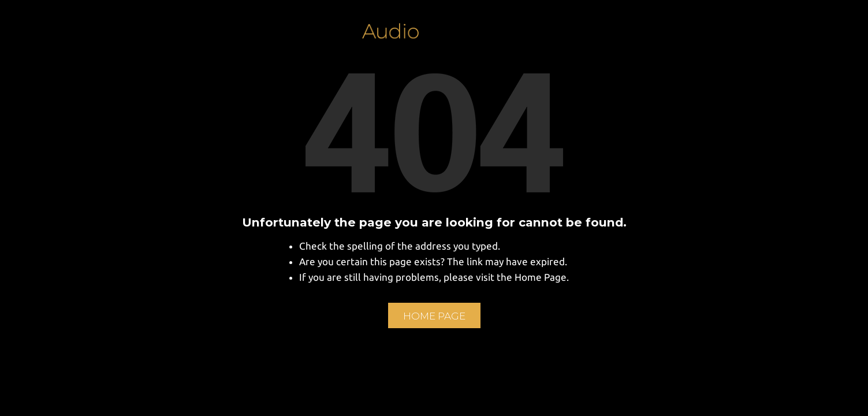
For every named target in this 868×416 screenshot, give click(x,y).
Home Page (434, 316)
